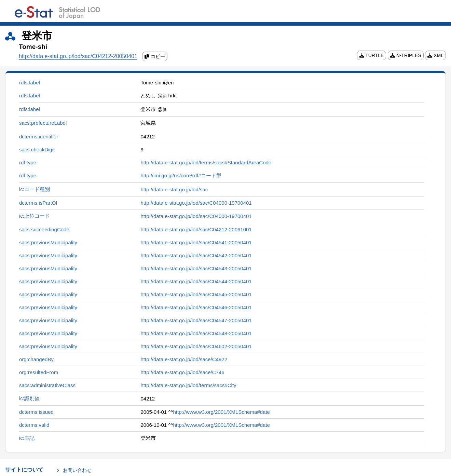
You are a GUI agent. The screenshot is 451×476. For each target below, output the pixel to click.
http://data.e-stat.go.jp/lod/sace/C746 (182, 372)
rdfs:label (30, 83)
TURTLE (372, 55)
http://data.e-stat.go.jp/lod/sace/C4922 (184, 359)
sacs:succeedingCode (44, 229)
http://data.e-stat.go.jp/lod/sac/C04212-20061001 (196, 229)
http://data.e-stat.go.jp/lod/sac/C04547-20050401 (196, 320)
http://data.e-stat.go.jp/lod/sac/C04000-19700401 (196, 203)
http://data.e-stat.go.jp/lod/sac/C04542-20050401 (196, 255)
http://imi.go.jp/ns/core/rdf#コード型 (181, 175)
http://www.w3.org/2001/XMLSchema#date (221, 412)
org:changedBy (36, 359)
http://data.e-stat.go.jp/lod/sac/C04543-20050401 (196, 268)
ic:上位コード (35, 216)
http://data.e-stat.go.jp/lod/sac (174, 189)
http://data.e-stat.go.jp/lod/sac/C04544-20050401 (196, 281)
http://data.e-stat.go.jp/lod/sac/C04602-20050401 (196, 346)
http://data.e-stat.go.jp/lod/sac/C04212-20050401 (78, 56)
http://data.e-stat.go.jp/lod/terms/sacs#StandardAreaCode (206, 162)
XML (435, 55)
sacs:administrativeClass (47, 385)
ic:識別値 (29, 398)
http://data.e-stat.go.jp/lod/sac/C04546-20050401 (196, 307)
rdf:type (28, 162)
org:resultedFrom (39, 372)
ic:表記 (27, 438)
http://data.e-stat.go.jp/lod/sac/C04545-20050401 (196, 294)
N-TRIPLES (406, 55)
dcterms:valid (34, 425)
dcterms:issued (36, 412)
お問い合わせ (77, 470)
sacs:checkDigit (37, 149)
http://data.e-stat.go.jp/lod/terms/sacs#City (188, 385)
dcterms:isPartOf (38, 203)
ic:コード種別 (35, 189)
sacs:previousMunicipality (48, 242)
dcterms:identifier (39, 137)
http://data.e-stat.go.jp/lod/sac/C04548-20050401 (196, 333)
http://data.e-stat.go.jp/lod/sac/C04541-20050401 (196, 242)
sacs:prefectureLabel (43, 123)
